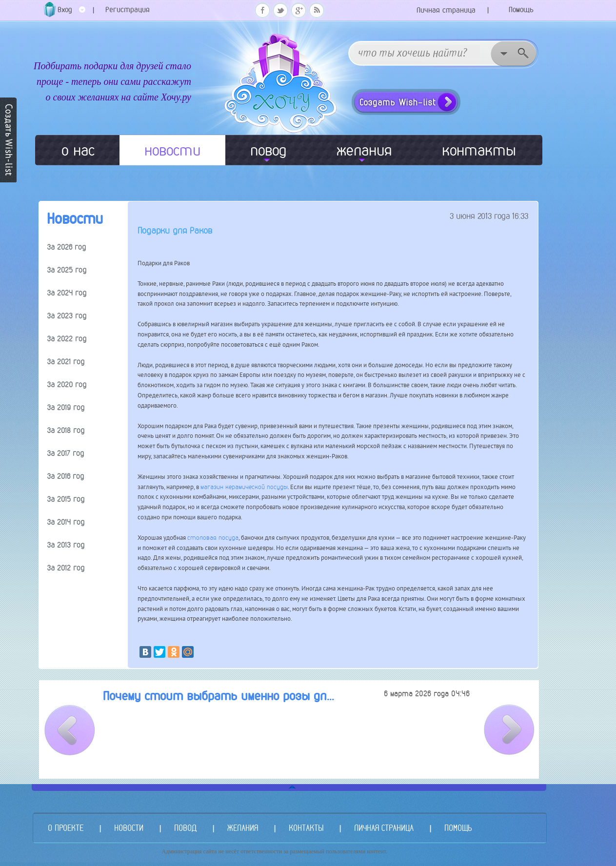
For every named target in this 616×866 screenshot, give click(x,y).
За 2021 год (66, 362)
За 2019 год (66, 407)
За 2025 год (67, 270)
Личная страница (446, 10)
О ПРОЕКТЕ (66, 828)
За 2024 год (67, 293)
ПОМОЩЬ (458, 828)
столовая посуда (213, 538)
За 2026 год (67, 247)
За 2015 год (66, 499)
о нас (78, 150)
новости (172, 150)
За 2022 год (67, 339)
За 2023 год (67, 316)
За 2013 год (66, 545)
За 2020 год (67, 384)
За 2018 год (66, 430)
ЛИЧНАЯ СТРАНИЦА (384, 828)
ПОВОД (185, 828)
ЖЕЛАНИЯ (243, 828)
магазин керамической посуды (244, 487)
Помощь (521, 10)
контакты (479, 150)
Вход (71, 13)
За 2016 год (66, 476)
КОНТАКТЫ (306, 828)
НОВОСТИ (129, 828)
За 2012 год (66, 568)
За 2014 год (66, 522)
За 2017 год (66, 453)
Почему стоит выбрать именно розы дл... (219, 696)
